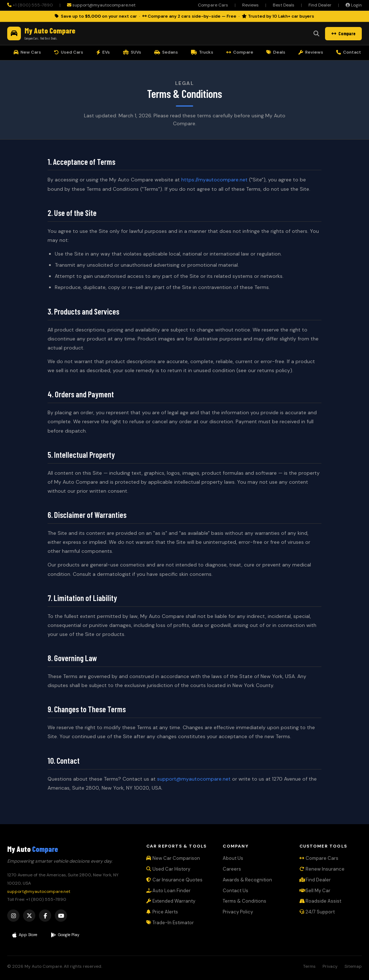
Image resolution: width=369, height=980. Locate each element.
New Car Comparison (173, 858)
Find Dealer (320, 5)
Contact (349, 52)
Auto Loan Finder (168, 891)
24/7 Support (317, 912)
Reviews (250, 5)
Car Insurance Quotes (174, 880)
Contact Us (235, 891)
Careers (232, 869)
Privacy (330, 966)
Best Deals (284, 5)
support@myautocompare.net (101, 5)
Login (354, 5)
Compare (343, 33)
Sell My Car (315, 891)
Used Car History (168, 869)
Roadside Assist (320, 901)
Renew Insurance (322, 869)
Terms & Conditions (244, 901)
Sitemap (353, 966)
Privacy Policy (238, 912)
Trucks (202, 52)
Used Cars (69, 52)
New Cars (27, 52)
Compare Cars (213, 5)
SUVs (132, 52)
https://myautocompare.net (214, 180)
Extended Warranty (171, 901)
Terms (309, 966)
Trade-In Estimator (170, 923)
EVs (103, 52)
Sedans (166, 52)
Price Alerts (162, 912)
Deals (276, 52)
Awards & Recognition (247, 880)
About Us (233, 858)
